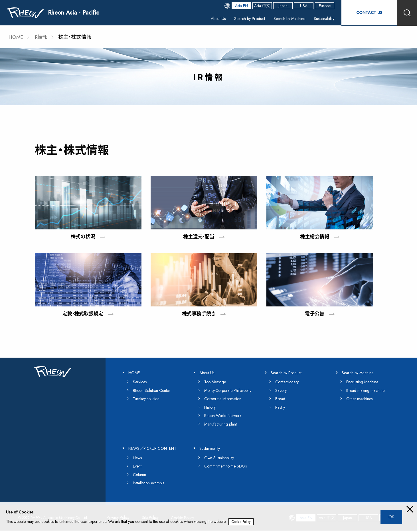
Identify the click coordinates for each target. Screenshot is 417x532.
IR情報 (41, 37)
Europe (323, 6)
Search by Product (237, 18)
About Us (201, 18)
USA (302, 6)
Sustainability (321, 18)
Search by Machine (282, 18)
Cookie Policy (241, 522)
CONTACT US (369, 13)
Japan (282, 6)
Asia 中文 (261, 6)
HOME (16, 37)
